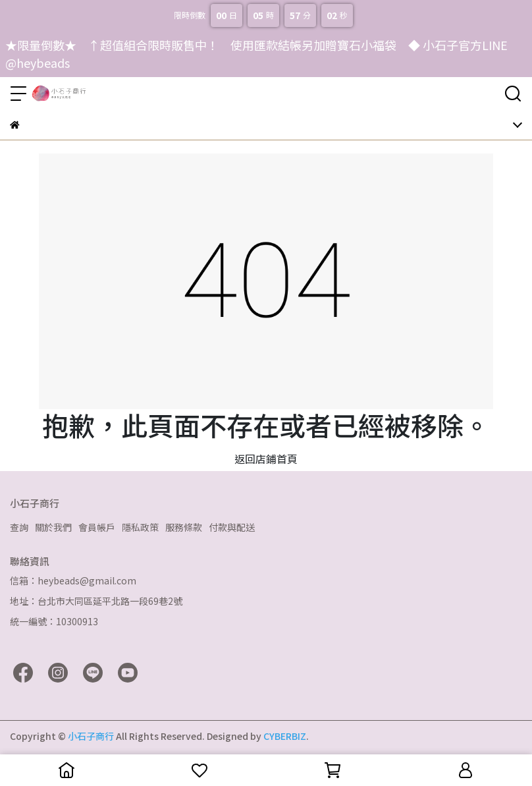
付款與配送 (232, 527)
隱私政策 (140, 527)
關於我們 (53, 527)
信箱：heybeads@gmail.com (73, 580)
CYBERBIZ (285, 736)
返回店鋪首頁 (266, 459)
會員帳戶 (97, 527)
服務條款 (184, 527)
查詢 (19, 527)
